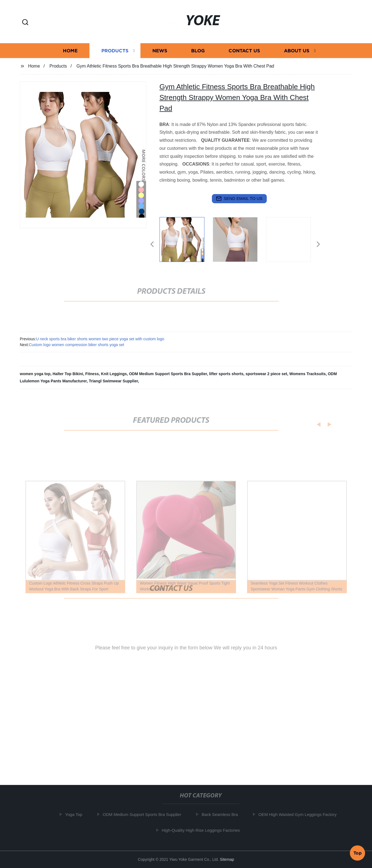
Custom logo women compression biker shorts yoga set (76, 345)
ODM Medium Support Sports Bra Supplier (168, 374)
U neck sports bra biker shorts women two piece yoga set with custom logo (100, 339)
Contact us (244, 51)
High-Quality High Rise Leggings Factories (203, 830)
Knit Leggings (114, 374)
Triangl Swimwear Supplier (113, 381)
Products (115, 51)
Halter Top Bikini (68, 374)
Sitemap (227, 859)
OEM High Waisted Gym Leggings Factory (299, 814)
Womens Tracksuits (307, 374)
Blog (198, 51)
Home (70, 51)
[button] (25, 23)
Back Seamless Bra (222, 814)
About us (297, 51)
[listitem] (186, 242)
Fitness (92, 374)
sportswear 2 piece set (266, 374)
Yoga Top (76, 814)
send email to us (239, 199)
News (160, 51)
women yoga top (35, 374)
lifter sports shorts (226, 374)
